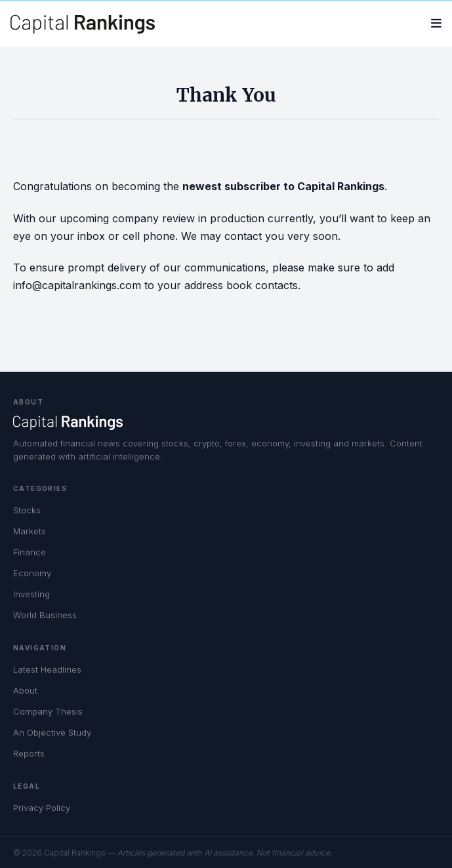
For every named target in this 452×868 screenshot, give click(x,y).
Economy (32, 573)
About (25, 690)
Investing (31, 594)
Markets (30, 531)
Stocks (27, 510)
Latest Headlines (47, 669)
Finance (30, 552)
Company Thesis (48, 711)
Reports (29, 753)
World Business (45, 615)
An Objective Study (52, 732)
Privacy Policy (42, 808)
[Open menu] (436, 24)
